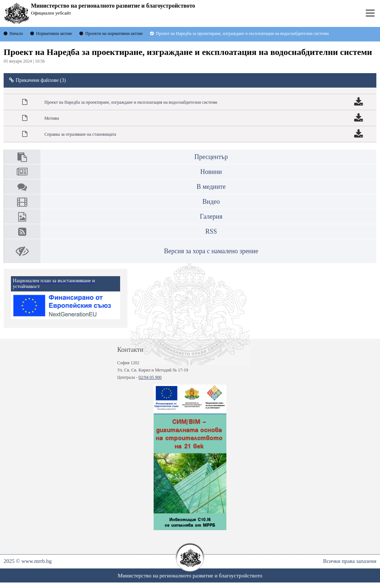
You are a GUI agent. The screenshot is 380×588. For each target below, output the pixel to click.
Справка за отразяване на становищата (80, 134)
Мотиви (52, 118)
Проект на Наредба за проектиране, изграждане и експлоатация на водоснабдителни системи (131, 102)
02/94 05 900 (150, 377)
